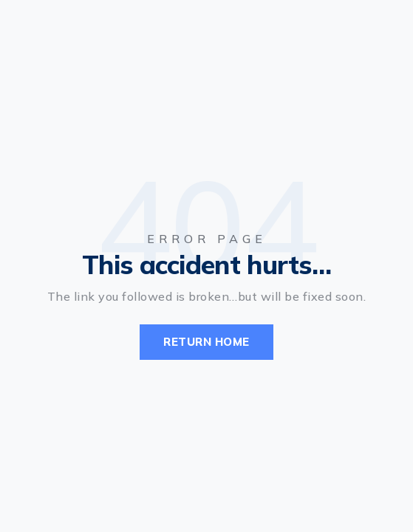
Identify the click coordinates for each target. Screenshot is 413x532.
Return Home (206, 342)
